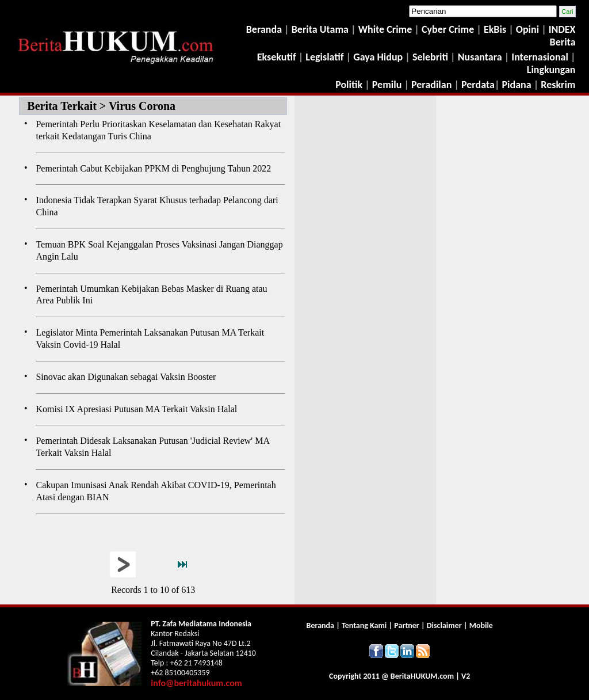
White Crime (387, 29)
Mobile (481, 625)
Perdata (478, 85)
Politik (349, 85)
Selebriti (430, 57)
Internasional (540, 57)
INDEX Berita (562, 36)
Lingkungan (551, 70)
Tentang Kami (365, 625)
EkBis (496, 29)
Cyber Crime (449, 29)
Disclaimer (444, 625)
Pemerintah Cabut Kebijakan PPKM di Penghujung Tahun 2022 (153, 168)
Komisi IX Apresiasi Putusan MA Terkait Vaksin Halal (136, 409)
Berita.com (422, 676)
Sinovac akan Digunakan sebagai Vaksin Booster (126, 377)
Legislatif (324, 57)
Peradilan (430, 85)
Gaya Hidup (377, 57)
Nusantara (480, 57)
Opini (526, 29)
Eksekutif (278, 57)
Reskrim (558, 85)
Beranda (264, 29)
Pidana (517, 85)
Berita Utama (321, 29)
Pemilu (387, 85)
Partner (406, 625)
